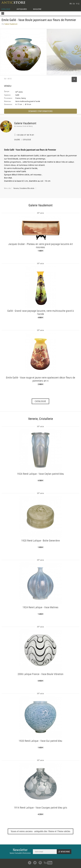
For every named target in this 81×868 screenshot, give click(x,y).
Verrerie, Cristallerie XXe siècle (24, 188)
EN (74, 4)
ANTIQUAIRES (22, 9)
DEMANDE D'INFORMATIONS (40, 111)
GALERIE (17, 140)
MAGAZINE (37, 9)
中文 (78, 4)
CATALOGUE (6, 9)
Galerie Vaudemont (25, 123)
